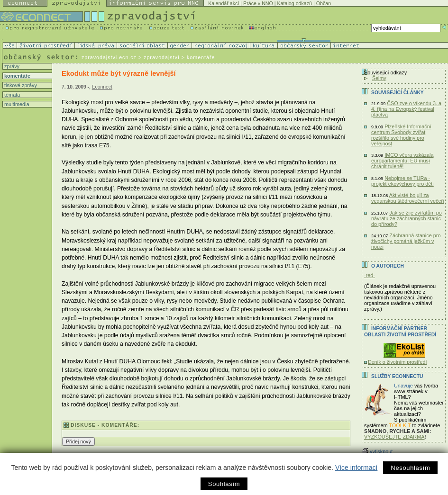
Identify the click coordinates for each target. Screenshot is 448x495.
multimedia (16, 104)
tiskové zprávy (20, 85)
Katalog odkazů (295, 3)
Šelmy (379, 78)
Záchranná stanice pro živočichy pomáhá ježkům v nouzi (406, 241)
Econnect (102, 87)
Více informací (356, 468)
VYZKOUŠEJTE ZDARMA (394, 437)
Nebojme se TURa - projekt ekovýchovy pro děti (402, 181)
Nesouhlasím (410, 468)
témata (11, 95)
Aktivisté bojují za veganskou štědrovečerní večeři (408, 198)
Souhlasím (224, 484)
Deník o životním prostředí (397, 362)
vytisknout (377, 451)
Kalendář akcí (224, 3)
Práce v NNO (258, 3)
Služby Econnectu (397, 376)
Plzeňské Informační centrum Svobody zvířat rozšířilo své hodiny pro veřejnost (401, 135)
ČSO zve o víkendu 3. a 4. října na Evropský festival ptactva (406, 109)
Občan (324, 3)
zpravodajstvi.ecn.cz (109, 57)
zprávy (11, 66)
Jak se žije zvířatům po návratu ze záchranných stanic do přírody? (407, 218)
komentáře (17, 76)
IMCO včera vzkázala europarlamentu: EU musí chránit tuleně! (402, 161)
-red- (370, 275)
